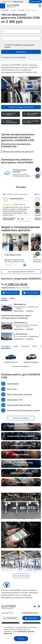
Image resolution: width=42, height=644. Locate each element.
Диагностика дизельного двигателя (18, 152)
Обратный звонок (32, 293)
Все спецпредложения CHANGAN (21, 272)
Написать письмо (12, 293)
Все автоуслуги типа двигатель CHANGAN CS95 (16, 145)
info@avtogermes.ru (30, 613)
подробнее (30, 311)
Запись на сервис (35, 2)
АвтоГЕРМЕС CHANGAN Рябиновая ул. (17, 194)
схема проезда (18, 311)
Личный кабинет (32, 618)
